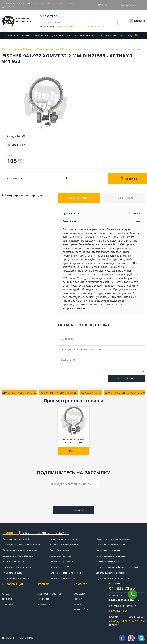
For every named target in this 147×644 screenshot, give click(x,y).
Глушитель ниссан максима (63, 578)
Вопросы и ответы (49, 593)
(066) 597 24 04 (66, 3)
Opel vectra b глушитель (108, 561)
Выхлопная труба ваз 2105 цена (18, 556)
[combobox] (79, 22)
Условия (8, 604)
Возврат (7, 599)
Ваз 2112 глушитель (59, 550)
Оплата (78, 599)
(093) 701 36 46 (44, 3)
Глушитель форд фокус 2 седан (111, 556)
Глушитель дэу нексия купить (17, 567)
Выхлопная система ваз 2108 (17, 578)
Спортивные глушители (48, 36)
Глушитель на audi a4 (13, 573)
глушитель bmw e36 (112, 244)
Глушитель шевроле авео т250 (111, 545)
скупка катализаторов (80, 36)
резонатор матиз (91, 393)
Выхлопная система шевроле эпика (20, 550)
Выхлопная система (18, 36)
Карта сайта (81, 609)
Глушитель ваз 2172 (59, 567)
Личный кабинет (129, 5)
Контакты (120, 36)
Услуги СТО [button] (104, 36)
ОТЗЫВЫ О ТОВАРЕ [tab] (124, 198)
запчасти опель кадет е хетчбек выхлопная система (80, 26)
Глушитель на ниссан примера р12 (113, 578)
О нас (6, 593)
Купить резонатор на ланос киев (66, 573)
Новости (43, 599)
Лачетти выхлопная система (110, 573)
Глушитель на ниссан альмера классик (22, 545)
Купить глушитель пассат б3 (17, 539)
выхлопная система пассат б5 (59, 393)
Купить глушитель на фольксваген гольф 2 (117, 567)
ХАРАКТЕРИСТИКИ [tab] (79, 198)
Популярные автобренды (24, 195)
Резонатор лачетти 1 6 (14, 561)
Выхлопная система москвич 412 (66, 545)
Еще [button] (133, 36)
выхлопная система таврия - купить (84, 293)
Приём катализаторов (60, 556)
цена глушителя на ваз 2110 (96, 267)
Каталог (78, 604)
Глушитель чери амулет (61, 561)
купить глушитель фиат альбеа (81, 263)
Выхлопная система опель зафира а (114, 539)
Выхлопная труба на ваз (108, 550)
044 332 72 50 (48, 16)
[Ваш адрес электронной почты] (74, 484)
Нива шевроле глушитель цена (65, 539)
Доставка (79, 593)
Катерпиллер (113, 252)
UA (100, 5)
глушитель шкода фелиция (86, 286)
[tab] (20, 586)
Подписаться (74, 510)
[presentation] (74, 498)
